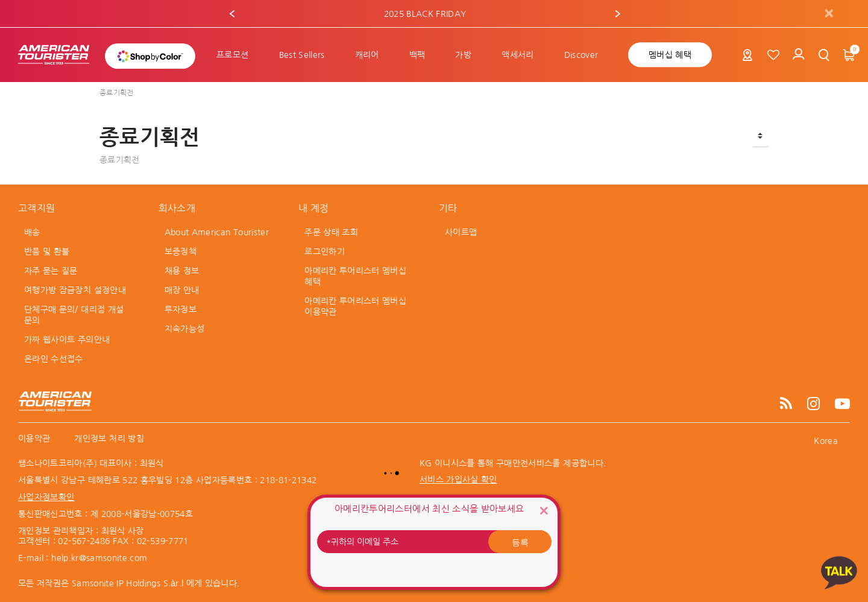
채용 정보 (182, 271)
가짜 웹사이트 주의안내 (67, 340)
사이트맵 (461, 232)
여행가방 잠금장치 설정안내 (75, 290)
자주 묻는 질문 (51, 271)
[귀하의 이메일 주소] (434, 542)
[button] (232, 14)
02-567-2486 (84, 541)
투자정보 (181, 309)
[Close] (544, 510)
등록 (520, 542)
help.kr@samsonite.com (99, 558)
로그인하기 (325, 252)
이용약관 (34, 439)
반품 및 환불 (47, 252)
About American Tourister (217, 232)
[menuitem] (232, 55)
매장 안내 (182, 290)
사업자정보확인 (46, 497)
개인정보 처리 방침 (109, 439)
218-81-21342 (288, 480)
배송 (32, 232)
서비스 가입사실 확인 (458, 480)
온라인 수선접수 (54, 359)
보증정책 (181, 252)
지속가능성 (185, 329)
